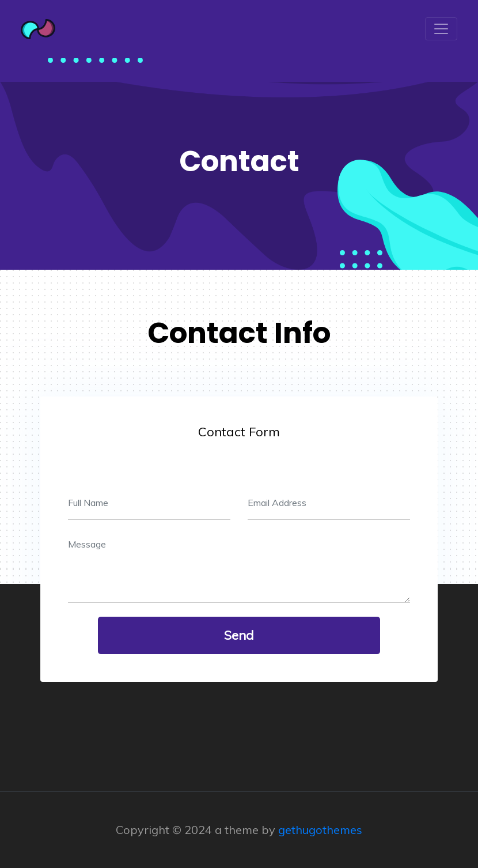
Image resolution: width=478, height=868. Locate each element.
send (239, 635)
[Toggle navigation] (441, 29)
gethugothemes (320, 830)
